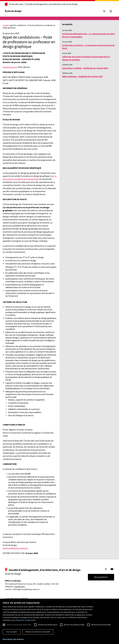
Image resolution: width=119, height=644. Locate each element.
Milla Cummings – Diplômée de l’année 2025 (82, 76)
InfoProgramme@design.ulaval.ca (26, 589)
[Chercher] (104, 11)
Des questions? (101, 577)
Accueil (5, 25)
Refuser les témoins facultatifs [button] (38, 632)
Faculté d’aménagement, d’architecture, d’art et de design (52, 4)
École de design (13, 11)
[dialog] (59, 621)
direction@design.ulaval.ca (15, 548)
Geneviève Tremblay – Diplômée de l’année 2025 (85, 68)
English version (10, 67)
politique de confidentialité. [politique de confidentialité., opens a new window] (25, 620)
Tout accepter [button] (12, 632)
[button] (13, 639)
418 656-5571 (20, 587)
